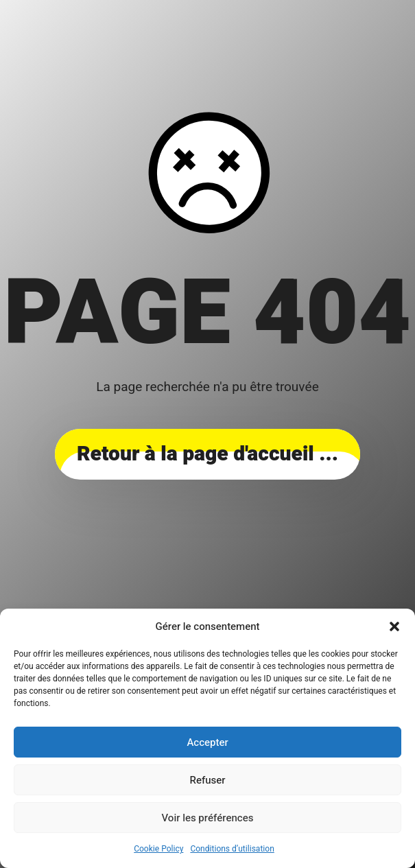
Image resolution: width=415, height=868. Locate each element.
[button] (394, 626)
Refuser (208, 780)
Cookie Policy (158, 849)
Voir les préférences (208, 818)
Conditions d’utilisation (232, 849)
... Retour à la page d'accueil (207, 454)
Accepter (207, 742)
